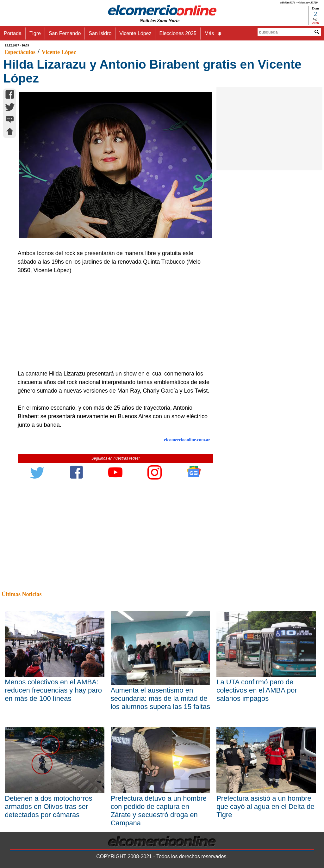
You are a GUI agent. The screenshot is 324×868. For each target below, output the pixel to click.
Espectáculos (20, 52)
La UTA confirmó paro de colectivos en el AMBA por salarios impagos (257, 690)
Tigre (35, 33)
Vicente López (135, 33)
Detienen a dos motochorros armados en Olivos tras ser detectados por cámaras (48, 807)
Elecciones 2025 (178, 33)
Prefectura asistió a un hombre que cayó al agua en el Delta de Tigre (265, 807)
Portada (13, 33)
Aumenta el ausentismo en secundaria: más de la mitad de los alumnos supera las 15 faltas (160, 698)
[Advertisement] (113, 322)
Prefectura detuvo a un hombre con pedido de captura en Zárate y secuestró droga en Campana (159, 811)
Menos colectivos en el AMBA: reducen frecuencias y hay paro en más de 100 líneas (53, 690)
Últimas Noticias (22, 594)
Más (213, 34)
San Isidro (100, 33)
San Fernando (65, 33)
